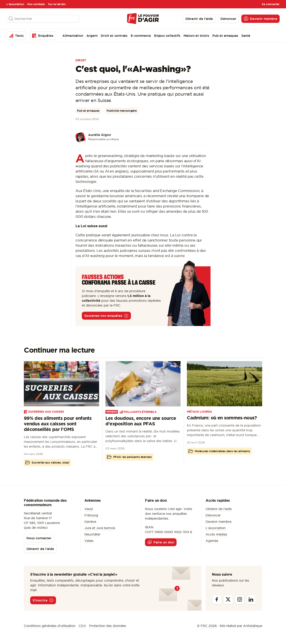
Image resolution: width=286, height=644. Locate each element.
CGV (82, 626)
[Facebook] (217, 599)
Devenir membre (218, 522)
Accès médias (216, 534)
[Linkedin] (251, 599)
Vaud (89, 509)
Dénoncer (213, 515)
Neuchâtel (92, 534)
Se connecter (271, 4)
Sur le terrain (57, 4)
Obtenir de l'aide (219, 509)
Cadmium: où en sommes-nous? (222, 418)
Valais (89, 541)
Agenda (212, 541)
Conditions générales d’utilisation (50, 626)
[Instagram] (240, 599)
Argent (92, 36)
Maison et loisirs (196, 36)
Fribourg (91, 515)
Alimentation (73, 36)
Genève (90, 522)
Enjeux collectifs (167, 36)
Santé (246, 36)
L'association (15, 4)
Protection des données (108, 626)
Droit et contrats (114, 36)
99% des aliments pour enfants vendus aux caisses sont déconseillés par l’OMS (58, 424)
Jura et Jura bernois (100, 528)
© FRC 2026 (207, 626)
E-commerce (141, 36)
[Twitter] (228, 599)
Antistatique (253, 626)
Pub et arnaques (225, 36)
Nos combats (36, 4)
